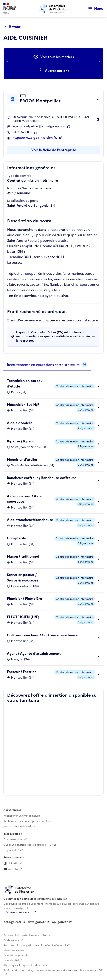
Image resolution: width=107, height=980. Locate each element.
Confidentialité (13, 960)
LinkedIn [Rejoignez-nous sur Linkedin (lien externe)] (11, 864)
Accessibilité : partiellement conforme (27, 935)
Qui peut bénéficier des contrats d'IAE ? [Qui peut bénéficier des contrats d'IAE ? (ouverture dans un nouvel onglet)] (28, 845)
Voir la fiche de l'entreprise (54, 150)
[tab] (47, 365)
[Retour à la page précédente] (14, 27)
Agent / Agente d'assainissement (34, 653)
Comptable (16, 538)
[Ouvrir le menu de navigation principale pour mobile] (94, 9)
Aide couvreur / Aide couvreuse (24, 499)
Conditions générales (16, 955)
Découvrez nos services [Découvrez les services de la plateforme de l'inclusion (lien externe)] (18, 912)
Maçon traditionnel (23, 556)
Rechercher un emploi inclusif (22, 816)
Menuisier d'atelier (22, 459)
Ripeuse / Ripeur (21, 441)
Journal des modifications (19, 826)
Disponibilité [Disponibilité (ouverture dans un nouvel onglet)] (11, 850)
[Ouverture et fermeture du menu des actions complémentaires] (53, 71)
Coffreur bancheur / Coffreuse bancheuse (42, 635)
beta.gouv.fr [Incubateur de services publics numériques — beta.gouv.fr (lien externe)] (12, 922)
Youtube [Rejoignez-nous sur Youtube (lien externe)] (11, 869)
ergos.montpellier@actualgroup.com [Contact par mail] (39, 126)
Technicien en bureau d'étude (25, 383)
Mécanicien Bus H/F (23, 405)
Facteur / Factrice (22, 672)
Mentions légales (14, 950)
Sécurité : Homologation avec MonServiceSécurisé (35, 945)
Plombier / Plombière (24, 599)
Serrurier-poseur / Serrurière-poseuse (23, 577)
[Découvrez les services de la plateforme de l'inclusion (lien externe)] (20, 889)
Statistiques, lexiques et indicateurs (25, 965)
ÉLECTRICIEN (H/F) (23, 617)
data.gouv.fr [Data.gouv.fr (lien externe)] (37, 922)
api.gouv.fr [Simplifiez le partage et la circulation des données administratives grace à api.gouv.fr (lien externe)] (60, 922)
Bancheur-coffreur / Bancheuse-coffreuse (42, 478)
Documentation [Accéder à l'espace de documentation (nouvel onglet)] (13, 839)
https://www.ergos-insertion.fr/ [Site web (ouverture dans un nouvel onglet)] (35, 138)
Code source (11, 940)
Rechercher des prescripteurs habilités (27, 821)
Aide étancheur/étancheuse (30, 520)
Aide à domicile (20, 423)
